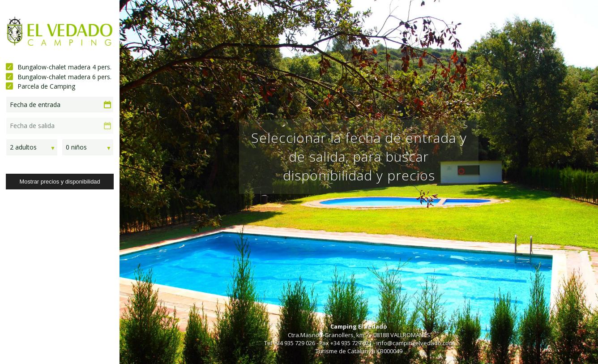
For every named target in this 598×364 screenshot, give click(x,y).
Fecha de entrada (35, 105)
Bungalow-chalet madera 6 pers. (64, 77)
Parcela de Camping (46, 86)
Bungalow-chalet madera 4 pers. (64, 67)
